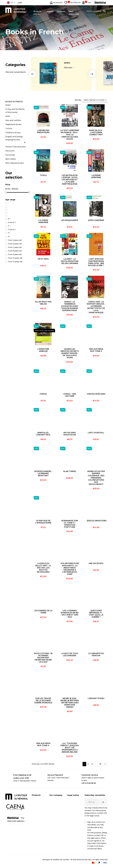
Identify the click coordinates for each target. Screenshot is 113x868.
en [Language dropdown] (10, 3)
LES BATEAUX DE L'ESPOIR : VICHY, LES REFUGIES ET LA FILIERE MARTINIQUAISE (70, 180)
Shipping (53, 799)
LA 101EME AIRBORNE (43, 221)
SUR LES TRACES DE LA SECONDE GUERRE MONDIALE (43, 701)
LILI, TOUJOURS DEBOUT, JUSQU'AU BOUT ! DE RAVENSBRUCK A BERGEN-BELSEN (70, 748)
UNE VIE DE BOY (96, 563)
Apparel (35, 813)
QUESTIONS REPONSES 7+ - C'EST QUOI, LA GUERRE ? (96, 614)
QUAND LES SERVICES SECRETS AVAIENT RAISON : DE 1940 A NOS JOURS (70, 353)
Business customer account (53, 811)
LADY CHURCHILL (96, 433)
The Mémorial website (16, 820)
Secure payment (56, 804)
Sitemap (53, 823)
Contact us (54, 819)
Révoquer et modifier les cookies (56, 860)
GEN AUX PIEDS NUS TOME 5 (96, 350)
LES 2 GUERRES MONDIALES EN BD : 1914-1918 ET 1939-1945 (70, 614)
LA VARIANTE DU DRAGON (96, 655)
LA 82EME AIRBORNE (96, 176)
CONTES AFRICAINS (96, 394)
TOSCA (43, 175)
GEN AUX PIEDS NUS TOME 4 (43, 744)
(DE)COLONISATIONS (97, 521)
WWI (8, 116)
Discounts (10, 151)
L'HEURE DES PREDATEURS (43, 131)
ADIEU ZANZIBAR (96, 220)
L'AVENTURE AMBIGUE (43, 350)
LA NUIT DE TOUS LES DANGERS (70, 655)
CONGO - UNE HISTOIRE (70, 395)
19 (100, 764)
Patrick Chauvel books (16, 147)
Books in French (14, 102)
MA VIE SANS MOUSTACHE (70, 434)
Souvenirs (36, 808)
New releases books (15, 163)
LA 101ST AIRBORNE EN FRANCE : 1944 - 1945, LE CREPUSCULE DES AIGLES (70, 135)
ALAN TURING (70, 471)
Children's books (13, 133)
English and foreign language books (14, 138)
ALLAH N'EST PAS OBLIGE (43, 303)
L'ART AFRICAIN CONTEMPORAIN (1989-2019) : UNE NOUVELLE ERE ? (96, 262)
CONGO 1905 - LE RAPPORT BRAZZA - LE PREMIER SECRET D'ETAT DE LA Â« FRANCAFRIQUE (96, 307)
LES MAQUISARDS (70, 220)
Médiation (71, 816)
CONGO (43, 394)
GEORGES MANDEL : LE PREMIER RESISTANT (43, 473)
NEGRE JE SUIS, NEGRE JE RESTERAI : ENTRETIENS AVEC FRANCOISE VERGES (70, 703)
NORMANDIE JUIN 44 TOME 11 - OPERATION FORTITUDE (70, 524)
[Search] (96, 11)
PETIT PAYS (43, 259)
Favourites (10, 155)
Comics (9, 128)
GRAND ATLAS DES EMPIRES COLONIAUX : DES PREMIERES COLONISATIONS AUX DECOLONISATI (96, 478)
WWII (67, 63)
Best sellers (11, 159)
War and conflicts (13, 120)
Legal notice (72, 799)
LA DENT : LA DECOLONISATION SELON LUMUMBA (70, 261)
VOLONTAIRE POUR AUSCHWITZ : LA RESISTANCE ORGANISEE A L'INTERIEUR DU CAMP (70, 569)
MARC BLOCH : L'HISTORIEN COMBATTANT (96, 132)
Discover (68, 68)
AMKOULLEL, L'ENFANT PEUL (43, 434)
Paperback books (13, 124)
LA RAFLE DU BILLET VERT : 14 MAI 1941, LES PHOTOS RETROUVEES (43, 568)
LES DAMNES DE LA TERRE (43, 612)
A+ (21, 3)
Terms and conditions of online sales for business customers (73, 837)
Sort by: (78, 100)
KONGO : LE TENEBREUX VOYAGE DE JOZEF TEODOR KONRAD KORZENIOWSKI (70, 306)
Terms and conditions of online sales (72, 823)
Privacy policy (73, 804)
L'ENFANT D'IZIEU (96, 698)
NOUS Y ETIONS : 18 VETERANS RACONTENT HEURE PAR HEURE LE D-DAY (43, 658)
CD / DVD (36, 804)
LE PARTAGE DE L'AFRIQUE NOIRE (43, 522)
